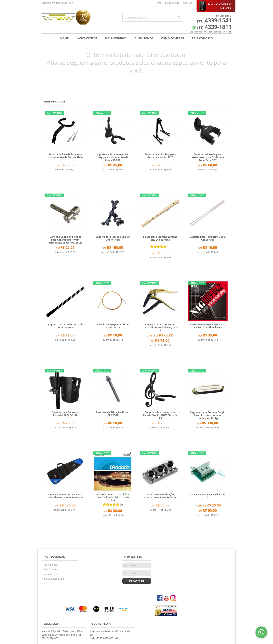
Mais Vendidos (116, 38)
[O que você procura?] (179, 18)
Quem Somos (144, 38)
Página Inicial (51, 565)
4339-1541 (214, 20)
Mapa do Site (172, 3)
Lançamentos (87, 38)
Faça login (68, 3)
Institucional (54, 557)
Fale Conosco (202, 38)
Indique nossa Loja (54, 579)
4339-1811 (214, 27)
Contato (188, 3)
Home (158, 3)
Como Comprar (173, 38)
